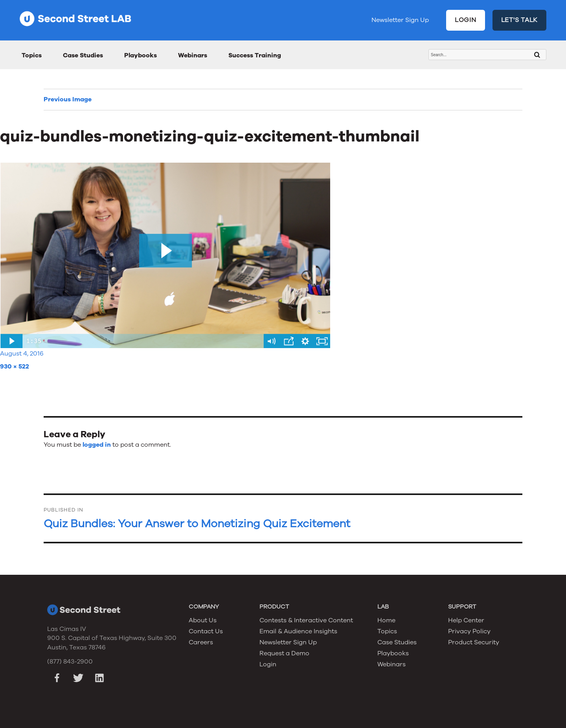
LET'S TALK (520, 20)
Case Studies (83, 55)
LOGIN (466, 20)
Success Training (255, 55)
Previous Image (68, 99)
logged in (97, 445)
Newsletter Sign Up (400, 20)
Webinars (193, 55)
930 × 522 (15, 367)
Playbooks (141, 55)
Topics (32, 55)
